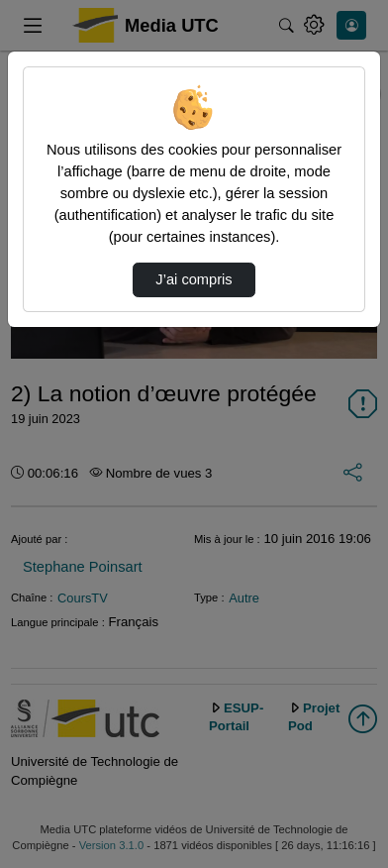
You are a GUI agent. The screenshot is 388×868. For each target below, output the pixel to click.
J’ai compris (194, 279)
